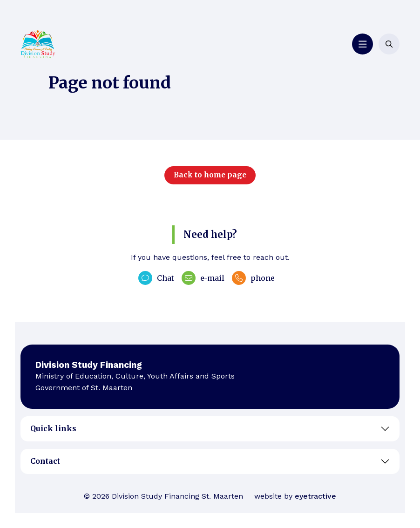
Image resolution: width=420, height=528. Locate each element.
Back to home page (210, 175)
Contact (45, 461)
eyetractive (315, 496)
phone (253, 278)
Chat (156, 278)
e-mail (203, 278)
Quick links (53, 428)
